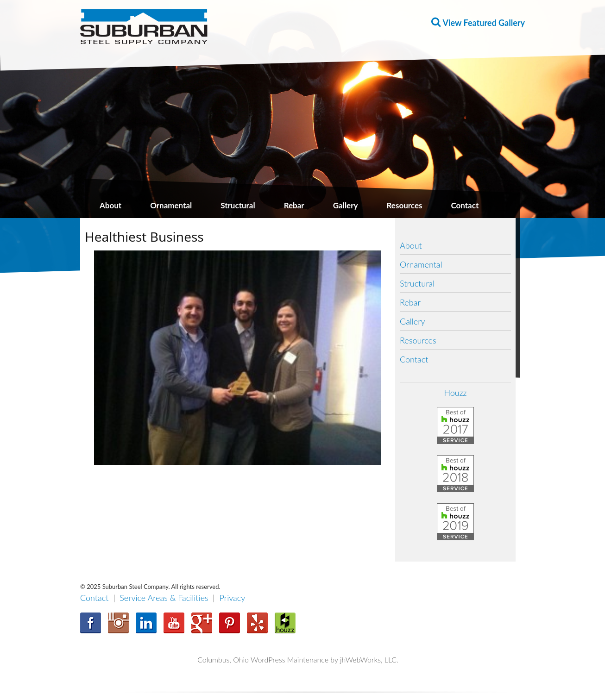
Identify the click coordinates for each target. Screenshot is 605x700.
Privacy (233, 598)
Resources (405, 205)
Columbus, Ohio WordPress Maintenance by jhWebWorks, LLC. (298, 659)
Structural (238, 205)
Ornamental (171, 205)
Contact (465, 205)
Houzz (455, 393)
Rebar (294, 205)
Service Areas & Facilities (164, 598)
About (110, 205)
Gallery (346, 205)
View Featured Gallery (484, 23)
